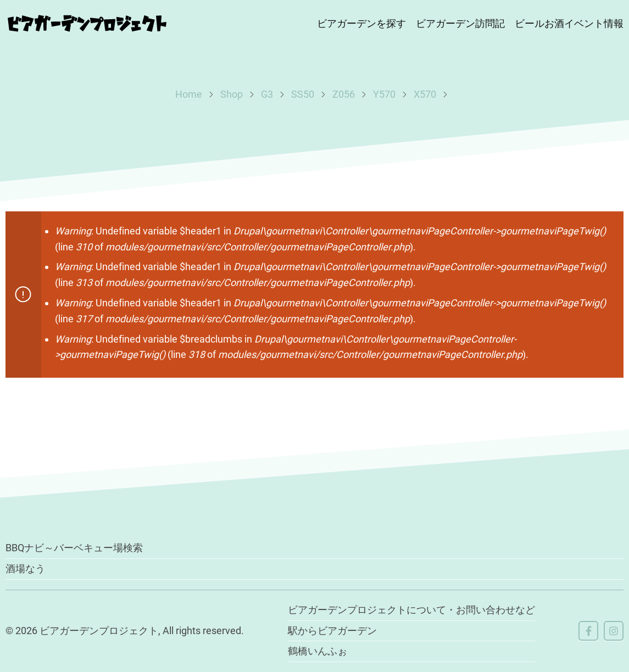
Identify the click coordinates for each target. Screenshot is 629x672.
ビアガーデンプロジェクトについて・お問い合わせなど (411, 610)
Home (189, 94)
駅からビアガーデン (332, 631)
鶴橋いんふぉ (318, 651)
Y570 (384, 94)
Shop (232, 94)
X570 (425, 94)
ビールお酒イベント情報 (569, 23)
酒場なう (25, 569)
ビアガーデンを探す (361, 23)
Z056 (344, 94)
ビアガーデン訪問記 (460, 23)
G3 (267, 94)
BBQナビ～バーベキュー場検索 (74, 548)
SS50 (303, 94)
